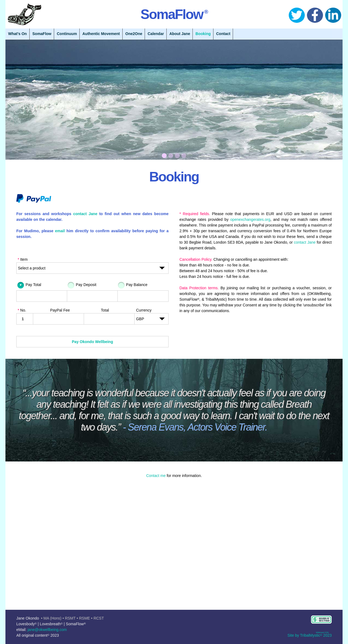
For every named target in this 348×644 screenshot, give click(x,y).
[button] (174, 545)
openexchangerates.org (250, 219)
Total (105, 310)
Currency (144, 310)
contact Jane (85, 214)
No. (22, 310)
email (60, 231)
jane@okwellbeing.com (47, 630)
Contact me (156, 476)
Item (23, 259)
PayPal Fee (60, 310)
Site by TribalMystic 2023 (310, 635)
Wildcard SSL (322, 632)
